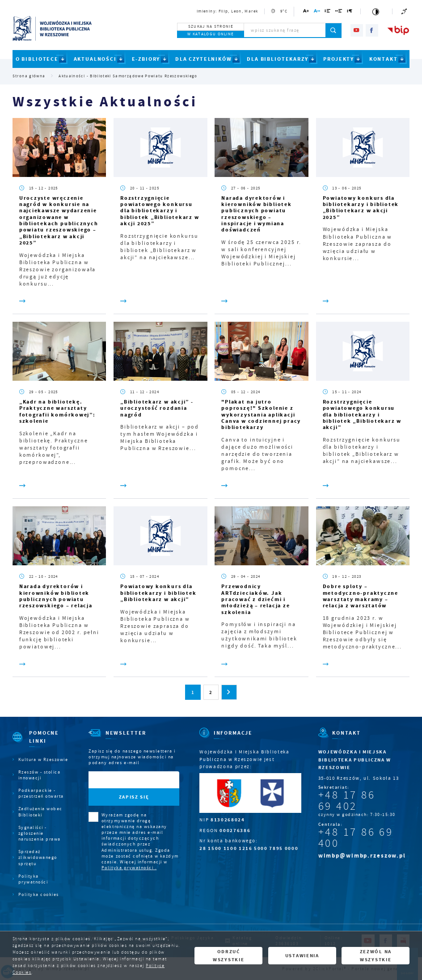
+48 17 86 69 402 (347, 801)
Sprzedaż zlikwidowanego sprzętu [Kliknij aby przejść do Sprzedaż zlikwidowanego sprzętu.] (38, 857)
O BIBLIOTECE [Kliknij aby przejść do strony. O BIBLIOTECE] (37, 59)
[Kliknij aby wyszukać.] (334, 30)
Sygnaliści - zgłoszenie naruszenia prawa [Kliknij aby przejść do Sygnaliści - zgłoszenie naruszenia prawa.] (40, 833)
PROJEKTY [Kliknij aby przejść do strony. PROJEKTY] (339, 59)
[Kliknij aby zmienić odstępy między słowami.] (339, 12)
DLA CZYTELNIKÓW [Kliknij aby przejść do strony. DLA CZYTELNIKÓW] (204, 59)
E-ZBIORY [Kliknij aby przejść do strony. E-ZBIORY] (146, 59)
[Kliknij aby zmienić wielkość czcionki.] (306, 12)
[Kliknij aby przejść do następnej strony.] (229, 692)
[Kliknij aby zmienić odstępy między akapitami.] (350, 12)
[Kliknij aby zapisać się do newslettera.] (134, 797)
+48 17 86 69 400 (356, 838)
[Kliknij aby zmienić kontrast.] (376, 11)
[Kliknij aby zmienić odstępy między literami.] (317, 12)
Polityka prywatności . (129, 868)
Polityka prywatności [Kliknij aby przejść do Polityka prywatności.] (33, 879)
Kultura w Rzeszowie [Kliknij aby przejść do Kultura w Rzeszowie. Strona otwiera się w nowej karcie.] (43, 759)
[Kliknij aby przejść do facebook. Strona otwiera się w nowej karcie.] (372, 30)
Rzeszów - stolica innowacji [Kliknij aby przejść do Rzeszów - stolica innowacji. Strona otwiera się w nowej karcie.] (40, 775)
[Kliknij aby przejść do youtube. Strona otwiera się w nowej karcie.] (357, 30)
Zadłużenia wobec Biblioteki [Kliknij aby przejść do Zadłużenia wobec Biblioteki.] (40, 812)
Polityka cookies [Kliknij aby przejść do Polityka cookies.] (39, 894)
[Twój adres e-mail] (121, 780)
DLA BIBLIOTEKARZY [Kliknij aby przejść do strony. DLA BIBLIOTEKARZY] (277, 59)
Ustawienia (302, 955)
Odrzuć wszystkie (228, 955)
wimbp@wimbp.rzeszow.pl (362, 856)
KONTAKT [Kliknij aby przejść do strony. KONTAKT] (384, 59)
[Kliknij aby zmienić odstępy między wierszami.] (328, 12)
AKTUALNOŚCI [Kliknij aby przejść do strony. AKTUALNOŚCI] (95, 59)
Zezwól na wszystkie (376, 955)
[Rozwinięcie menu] (40, 743)
